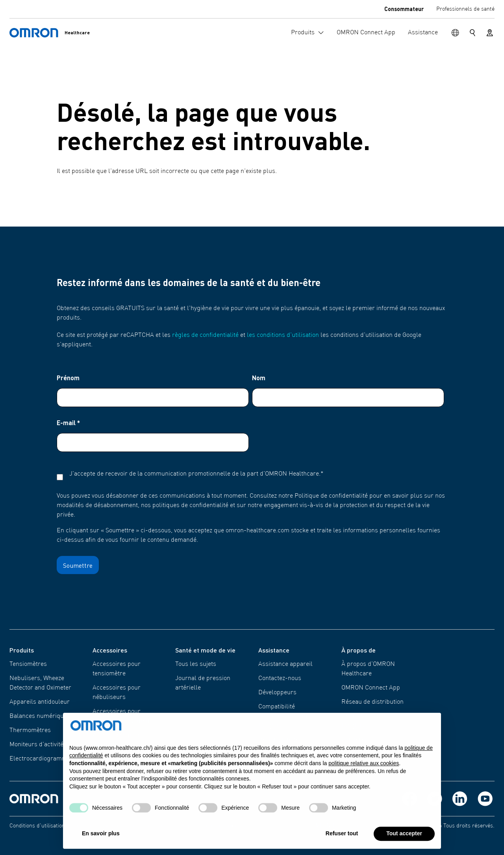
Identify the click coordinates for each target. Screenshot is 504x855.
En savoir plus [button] (101, 840)
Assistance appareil (285, 664)
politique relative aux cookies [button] (364, 770)
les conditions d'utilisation (283, 335)
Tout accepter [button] (404, 840)
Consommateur (404, 9)
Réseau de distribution (372, 702)
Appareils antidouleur (40, 702)
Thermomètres (30, 730)
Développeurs (277, 693)
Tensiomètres (28, 664)
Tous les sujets (196, 664)
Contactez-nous (280, 678)
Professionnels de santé (465, 9)
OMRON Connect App (371, 688)
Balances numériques (40, 716)
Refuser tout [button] (342, 840)
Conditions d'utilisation (37, 826)
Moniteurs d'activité (36, 745)
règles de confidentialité (205, 335)
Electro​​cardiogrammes (42, 759)
